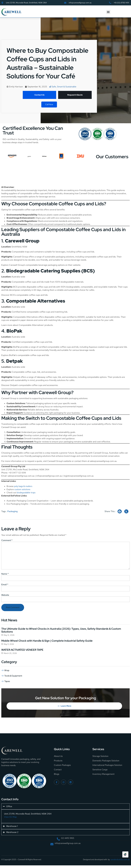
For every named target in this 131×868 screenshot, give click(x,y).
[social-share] (120, 511)
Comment (7, 540)
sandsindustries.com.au (120, 859)
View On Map (10, 817)
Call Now (49, 104)
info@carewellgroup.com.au (49, 476)
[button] (108, 12)
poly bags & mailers (23, 486)
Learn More (64, 706)
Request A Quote (75, 95)
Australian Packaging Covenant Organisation (28, 501)
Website (5, 595)
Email (5, 585)
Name (5, 574)
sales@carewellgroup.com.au (103, 461)
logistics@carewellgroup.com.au (79, 476)
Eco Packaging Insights (17, 504)
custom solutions (22, 489)
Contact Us (39, 95)
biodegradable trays (26, 493)
